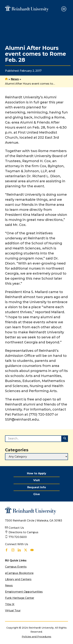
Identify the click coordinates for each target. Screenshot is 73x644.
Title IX (10, 604)
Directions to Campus (23, 532)
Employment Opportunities (24, 592)
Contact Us (16, 528)
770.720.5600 (18, 537)
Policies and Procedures (36, 637)
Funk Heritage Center (20, 598)
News (15, 79)
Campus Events (16, 567)
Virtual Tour (13, 611)
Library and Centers (18, 579)
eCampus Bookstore (19, 573)
